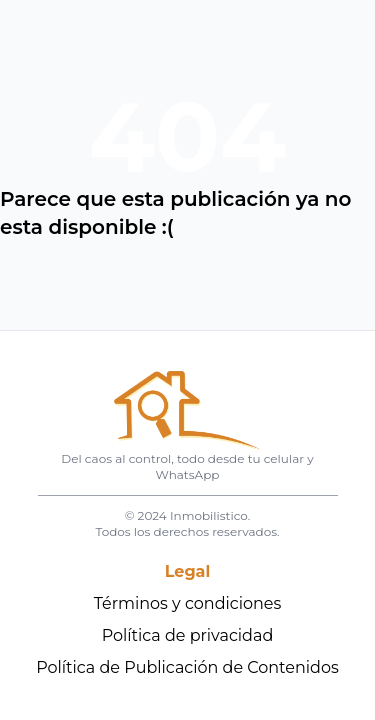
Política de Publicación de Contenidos (187, 667)
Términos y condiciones (188, 603)
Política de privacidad (188, 635)
